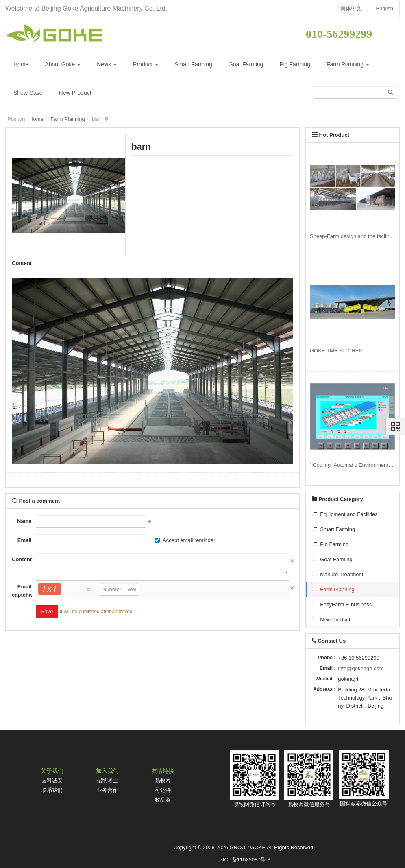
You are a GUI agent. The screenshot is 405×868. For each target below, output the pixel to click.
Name (24, 521)
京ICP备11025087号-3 (244, 860)
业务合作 (107, 790)
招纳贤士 (107, 780)
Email (25, 540)
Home (21, 64)
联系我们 (52, 790)
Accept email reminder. (185, 540)
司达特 (163, 790)
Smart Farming (193, 64)
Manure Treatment (337, 574)
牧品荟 (163, 800)
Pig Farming (295, 64)
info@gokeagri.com (361, 668)
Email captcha (22, 591)
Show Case (28, 93)
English (384, 8)
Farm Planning (348, 64)
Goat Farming (246, 64)
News (107, 64)
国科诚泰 (52, 780)
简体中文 (351, 8)
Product (146, 64)
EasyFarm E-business (342, 605)
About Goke (63, 64)
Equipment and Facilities (345, 514)
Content (22, 559)
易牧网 (163, 780)
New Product (75, 93)
